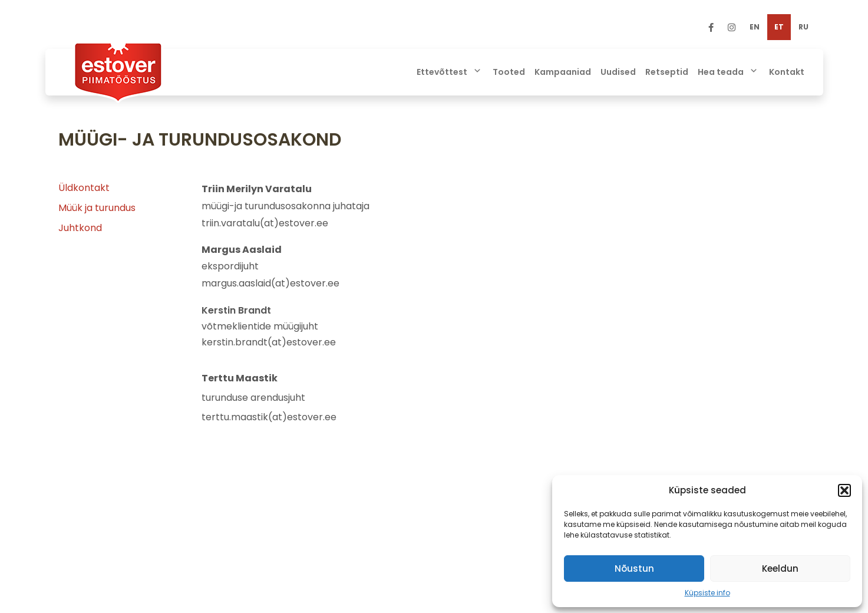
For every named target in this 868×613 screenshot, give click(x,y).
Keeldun (780, 568)
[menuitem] (755, 27)
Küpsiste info (707, 593)
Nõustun (634, 568)
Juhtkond (80, 228)
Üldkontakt (84, 188)
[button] (844, 490)
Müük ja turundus (97, 208)
